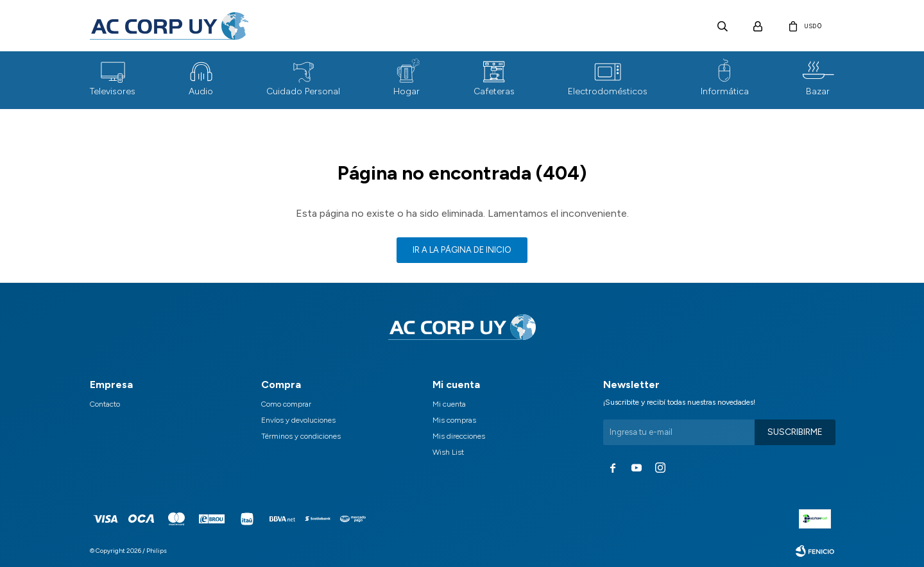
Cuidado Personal (303, 91)
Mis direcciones (459, 436)
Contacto (105, 404)
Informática (725, 91)
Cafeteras (494, 91)
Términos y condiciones (301, 436)
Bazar (818, 91)
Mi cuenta (449, 404)
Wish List (448, 452)
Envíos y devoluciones (298, 420)
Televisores (113, 91)
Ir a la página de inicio (462, 250)
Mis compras (454, 420)
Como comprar (286, 404)
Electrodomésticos (608, 91)
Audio (201, 91)
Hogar (406, 91)
